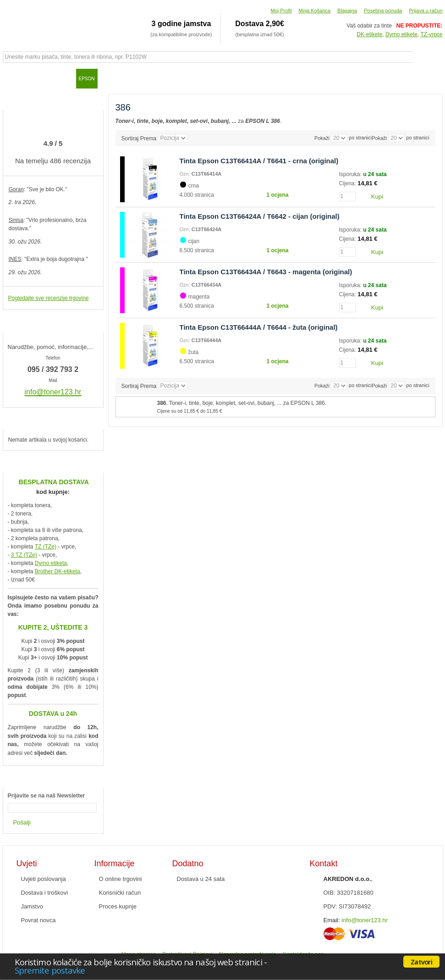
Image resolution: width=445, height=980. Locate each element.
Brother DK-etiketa (58, 571)
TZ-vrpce (432, 34)
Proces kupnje (118, 906)
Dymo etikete (401, 34)
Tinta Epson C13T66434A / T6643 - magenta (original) (266, 272)
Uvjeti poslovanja (44, 879)
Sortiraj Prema (139, 138)
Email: (332, 920)
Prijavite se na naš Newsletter (47, 796)
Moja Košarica (314, 11)
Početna (14, 78)
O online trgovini (121, 879)
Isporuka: (351, 174)
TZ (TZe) (46, 547)
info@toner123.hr (365, 920)
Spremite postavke (50, 970)
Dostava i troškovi (45, 893)
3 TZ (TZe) (24, 555)
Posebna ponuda (383, 11)
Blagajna (347, 11)
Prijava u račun (426, 11)
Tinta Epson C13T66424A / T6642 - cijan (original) (260, 216)
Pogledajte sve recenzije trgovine (49, 298)
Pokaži (379, 138)
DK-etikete (369, 34)
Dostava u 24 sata (201, 879)
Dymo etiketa (51, 563)
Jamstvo (32, 906)
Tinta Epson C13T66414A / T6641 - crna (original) (259, 161)
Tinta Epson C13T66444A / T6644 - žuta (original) (259, 327)
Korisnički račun (120, 893)
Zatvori (421, 962)
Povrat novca (38, 920)
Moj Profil (281, 11)
